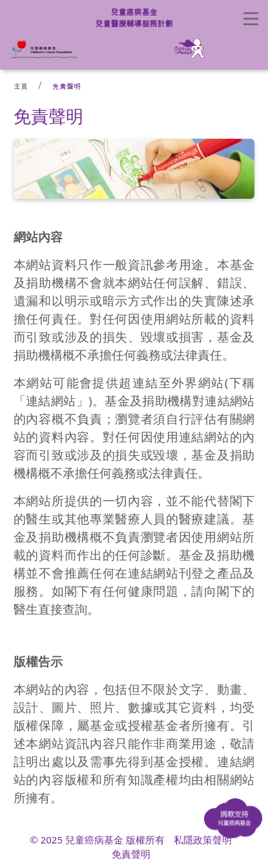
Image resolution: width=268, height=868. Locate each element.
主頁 (21, 86)
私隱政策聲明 (203, 840)
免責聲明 (67, 86)
